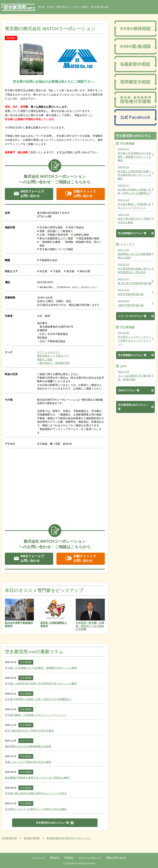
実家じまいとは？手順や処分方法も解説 (28, 762)
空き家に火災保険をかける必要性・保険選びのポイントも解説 (41, 668)
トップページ (38, 858)
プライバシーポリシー (90, 858)
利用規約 (69, 858)
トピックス (26, 741)
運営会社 (55, 858)
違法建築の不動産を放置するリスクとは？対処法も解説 (37, 778)
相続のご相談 (45, 359)
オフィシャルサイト (49, 352)
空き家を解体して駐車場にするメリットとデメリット (36, 715)
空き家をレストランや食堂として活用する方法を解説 (36, 809)
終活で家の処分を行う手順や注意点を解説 (29, 731)
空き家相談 (26, 662)
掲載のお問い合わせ (116, 858)
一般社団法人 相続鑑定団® (54, 363)
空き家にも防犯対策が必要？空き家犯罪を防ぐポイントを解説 (41, 684)
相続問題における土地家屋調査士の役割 (28, 746)
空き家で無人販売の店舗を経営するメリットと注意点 (36, 793)
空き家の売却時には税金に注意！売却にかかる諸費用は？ (38, 699)
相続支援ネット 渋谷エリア (53, 356)
